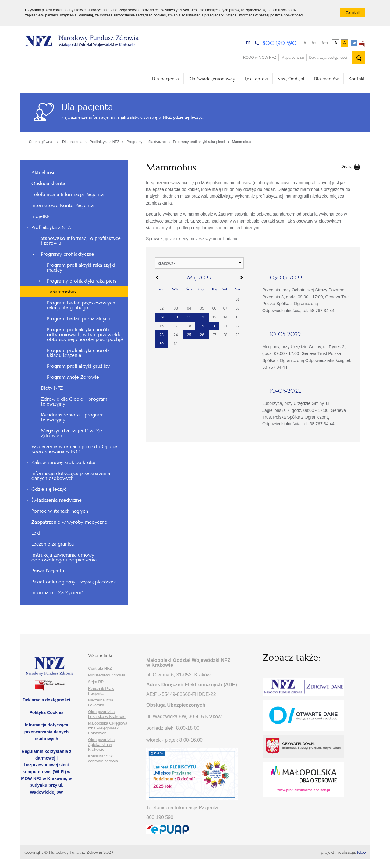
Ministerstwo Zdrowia (107, 675)
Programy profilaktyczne (146, 142)
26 (202, 335)
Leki (36, 533)
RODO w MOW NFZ (260, 58)
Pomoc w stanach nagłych (60, 511)
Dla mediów (326, 79)
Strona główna (41, 142)
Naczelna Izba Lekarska (101, 703)
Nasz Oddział (291, 79)
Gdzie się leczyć (49, 489)
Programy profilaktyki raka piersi (199, 142)
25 (189, 335)
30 (162, 344)
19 (202, 326)
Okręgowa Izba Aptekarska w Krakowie (101, 745)
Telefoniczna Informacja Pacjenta (67, 194)
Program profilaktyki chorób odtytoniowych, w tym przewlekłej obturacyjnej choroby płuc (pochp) (85, 334)
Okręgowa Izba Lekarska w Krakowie (107, 714)
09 (162, 317)
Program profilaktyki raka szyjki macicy (81, 267)
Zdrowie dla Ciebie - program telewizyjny (74, 401)
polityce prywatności (287, 15)
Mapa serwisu (292, 58)
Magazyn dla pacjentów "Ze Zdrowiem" (71, 433)
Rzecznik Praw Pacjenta (101, 691)
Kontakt (357, 79)
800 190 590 (280, 43)
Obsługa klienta (48, 183)
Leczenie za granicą (53, 544)
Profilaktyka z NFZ (105, 142)
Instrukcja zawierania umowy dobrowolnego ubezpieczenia (64, 557)
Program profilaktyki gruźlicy (78, 366)
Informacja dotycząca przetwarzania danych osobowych (71, 476)
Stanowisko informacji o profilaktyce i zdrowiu (81, 241)
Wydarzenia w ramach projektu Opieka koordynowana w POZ (74, 449)
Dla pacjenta (165, 79)
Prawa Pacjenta (48, 571)
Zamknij (355, 14)
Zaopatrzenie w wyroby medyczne (69, 522)
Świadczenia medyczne (57, 500)
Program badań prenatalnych (79, 319)
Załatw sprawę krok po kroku (63, 462)
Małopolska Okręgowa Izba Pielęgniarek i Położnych (108, 728)
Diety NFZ (52, 388)
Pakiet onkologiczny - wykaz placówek (74, 582)
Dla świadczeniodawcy (212, 79)
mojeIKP (40, 216)
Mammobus (241, 142)
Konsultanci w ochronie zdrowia (103, 759)
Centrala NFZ (100, 668)
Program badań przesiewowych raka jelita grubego (81, 305)
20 (214, 326)
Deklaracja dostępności (328, 58)
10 (176, 317)
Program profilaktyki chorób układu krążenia (78, 353)
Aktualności (44, 172)
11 (189, 317)
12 (202, 317)
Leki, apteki (256, 79)
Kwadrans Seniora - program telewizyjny (72, 417)
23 (162, 335)
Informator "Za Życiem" (57, 593)
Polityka (46, 712)
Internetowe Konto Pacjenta (62, 205)
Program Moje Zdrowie (73, 377)
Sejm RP (96, 682)
